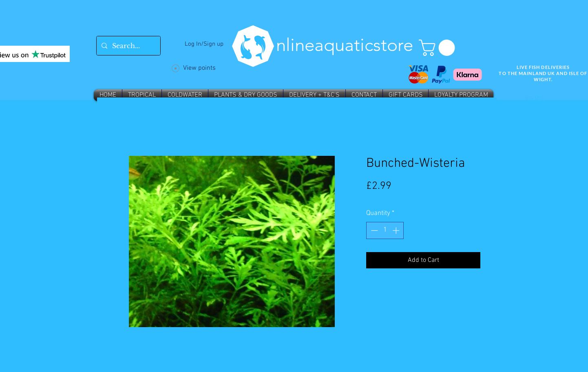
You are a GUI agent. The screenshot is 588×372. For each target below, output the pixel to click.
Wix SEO (534, 98)
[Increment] (397, 230)
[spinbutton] (385, 230)
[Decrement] (374, 230)
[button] (439, 48)
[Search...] (128, 46)
